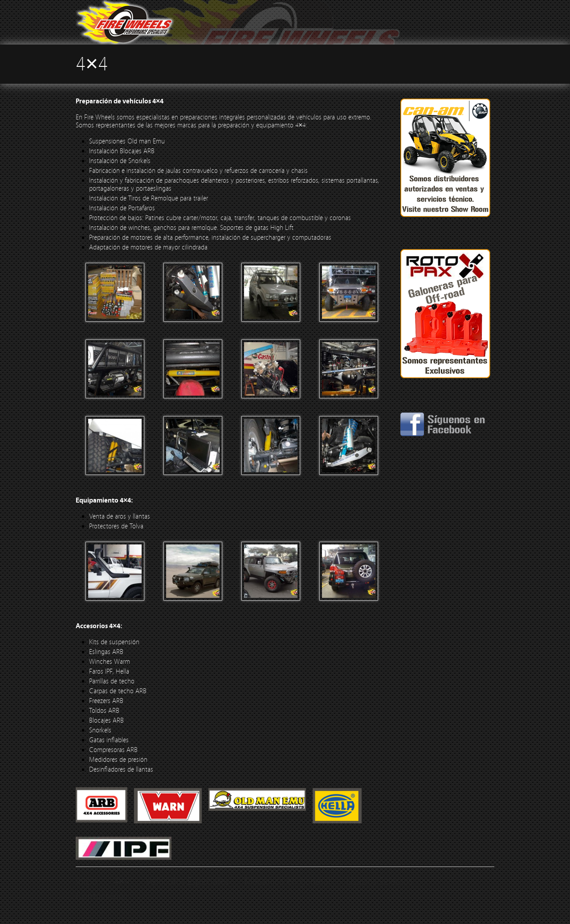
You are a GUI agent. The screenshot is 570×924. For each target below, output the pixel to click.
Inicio (87, 881)
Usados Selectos (379, 881)
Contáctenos (102, 897)
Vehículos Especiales (187, 881)
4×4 (122, 881)
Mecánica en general (287, 881)
